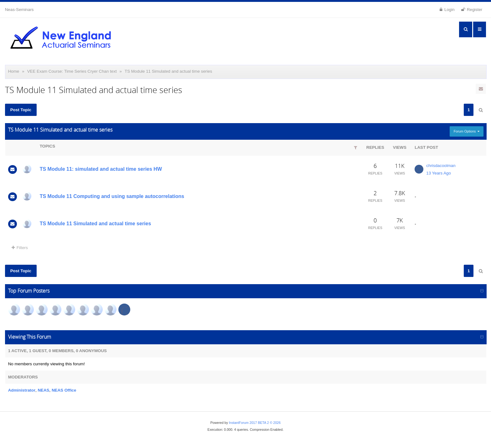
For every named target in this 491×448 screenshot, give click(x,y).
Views (400, 147)
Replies (375, 147)
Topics (47, 146)
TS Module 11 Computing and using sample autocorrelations (112, 196)
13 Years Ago (439, 173)
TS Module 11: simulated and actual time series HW (101, 169)
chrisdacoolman (441, 166)
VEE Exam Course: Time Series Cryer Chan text (72, 71)
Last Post (426, 147)
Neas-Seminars (19, 10)
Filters (20, 248)
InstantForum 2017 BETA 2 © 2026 (255, 423)
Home (14, 71)
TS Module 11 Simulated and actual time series (168, 71)
